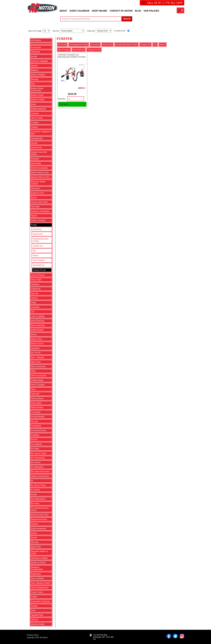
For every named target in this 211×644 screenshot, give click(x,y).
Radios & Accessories (40, 476)
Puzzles (34, 440)
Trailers (34, 597)
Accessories (36, 47)
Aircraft (34, 56)
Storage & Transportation (37, 568)
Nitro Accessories (38, 366)
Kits (34, 251)
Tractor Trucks (37, 592)
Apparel (34, 66)
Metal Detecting (37, 321)
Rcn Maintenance (38, 499)
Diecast (34, 143)
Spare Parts (36, 547)
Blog (138, 11)
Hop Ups (35, 293)
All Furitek (62, 45)
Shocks (34, 538)
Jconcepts (35, 307)
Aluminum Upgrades (39, 61)
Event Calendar (80, 11)
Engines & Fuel (37, 193)
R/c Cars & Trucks (39, 453)
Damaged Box (37, 138)
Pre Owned (36, 412)
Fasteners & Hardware (40, 211)
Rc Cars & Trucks (38, 485)
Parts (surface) (37, 398)
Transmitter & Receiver (41, 601)
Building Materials (38, 109)
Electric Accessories (39, 168)
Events (34, 197)
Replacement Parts (39, 519)
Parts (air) (35, 394)
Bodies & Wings (38, 100)
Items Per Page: (35, 31)
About (63, 11)
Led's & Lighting (38, 316)
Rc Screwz (35, 490)
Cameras (35, 113)
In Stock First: (120, 31)
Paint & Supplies (38, 385)
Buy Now (64, 104)
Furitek (34, 225)
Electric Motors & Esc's (41, 177)
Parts (33, 389)
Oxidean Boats (37, 380)
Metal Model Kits (38, 325)
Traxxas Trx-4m (39, 270)
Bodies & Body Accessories (37, 89)
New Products (39, 260)
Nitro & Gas (36, 362)
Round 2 (35, 524)
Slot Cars (35, 542)
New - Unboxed (37, 357)
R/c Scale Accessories (40, 472)
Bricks (34, 104)
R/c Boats (35, 449)
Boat (33, 84)
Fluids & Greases (38, 220)
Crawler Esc (38, 246)
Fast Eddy (35, 207)
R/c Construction (38, 458)
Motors (36, 256)
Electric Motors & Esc (40, 172)
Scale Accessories (39, 528)
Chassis (34, 127)
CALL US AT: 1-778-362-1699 (165, 3)
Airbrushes (35, 52)
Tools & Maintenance (40, 588)
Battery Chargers (38, 75)
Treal (33, 610)
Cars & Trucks (37, 118)
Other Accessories (39, 376)
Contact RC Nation (121, 11)
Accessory (37, 229)
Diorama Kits (36, 147)
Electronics (36, 188)
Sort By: (56, 31)
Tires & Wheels (37, 578)
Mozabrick (35, 348)
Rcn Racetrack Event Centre (40, 509)
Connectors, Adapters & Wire (41, 133)
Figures (34, 216)
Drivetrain (35, 159)
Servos (34, 533)
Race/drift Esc (39, 265)
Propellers (35, 435)
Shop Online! (100, 11)
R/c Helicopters (37, 467)
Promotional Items (39, 430)
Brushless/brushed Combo (41, 240)
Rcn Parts (35, 503)
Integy (34, 303)
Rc (32, 481)
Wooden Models (38, 624)
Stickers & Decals (38, 563)
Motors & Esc (37, 339)
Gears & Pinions (38, 275)
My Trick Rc (36, 353)
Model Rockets (37, 330)
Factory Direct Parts (39, 202)
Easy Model (36, 163)
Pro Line (34, 421)
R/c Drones (36, 462)
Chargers (35, 123)
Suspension (36, 574)
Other (33, 371)
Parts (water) (36, 403)
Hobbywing (36, 289)
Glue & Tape (36, 280)
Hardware (35, 284)
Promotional (36, 426)
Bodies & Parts (37, 95)
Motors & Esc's (37, 344)
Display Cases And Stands (39, 153)
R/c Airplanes (36, 444)
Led (32, 312)
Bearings (35, 79)
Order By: (91, 31)
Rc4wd (34, 494)
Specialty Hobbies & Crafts (39, 552)
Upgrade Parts (37, 615)
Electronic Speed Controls (38, 183)
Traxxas (34, 606)
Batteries (35, 70)
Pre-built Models (38, 417)
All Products (36, 40)
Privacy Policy (33, 635)
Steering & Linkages (39, 558)
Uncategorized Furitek (79, 45)
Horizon (34, 298)
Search (127, 19)
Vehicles (34, 620)
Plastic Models (37, 408)
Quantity (62, 99)
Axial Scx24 (38, 234)
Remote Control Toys (40, 515)
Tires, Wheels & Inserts (41, 583)
